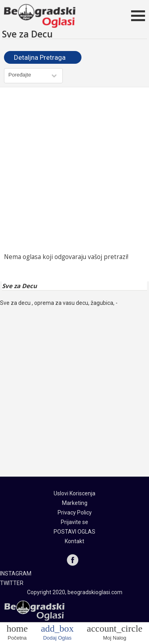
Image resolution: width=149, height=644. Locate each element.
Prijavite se (74, 522)
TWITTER (12, 583)
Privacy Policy (75, 512)
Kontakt (74, 541)
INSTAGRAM (16, 573)
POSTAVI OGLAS (74, 532)
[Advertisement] (74, 170)
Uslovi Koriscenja (74, 493)
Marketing (75, 503)
